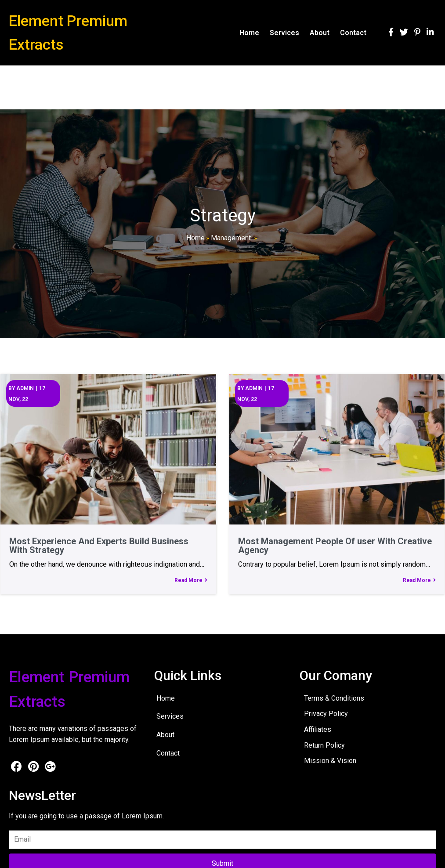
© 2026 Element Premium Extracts (58, 855)
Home (195, 238)
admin (25, 388)
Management (231, 238)
